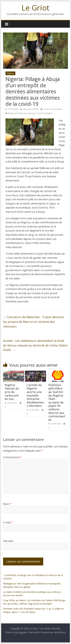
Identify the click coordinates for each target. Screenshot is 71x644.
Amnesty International (25, 113)
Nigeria (10, 73)
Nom (7, 504)
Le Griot (35, 8)
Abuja (11, 113)
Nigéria (49, 113)
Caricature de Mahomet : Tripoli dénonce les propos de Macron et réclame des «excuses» (33, 322)
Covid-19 (40, 113)
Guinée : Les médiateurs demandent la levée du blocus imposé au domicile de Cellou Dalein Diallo (35, 345)
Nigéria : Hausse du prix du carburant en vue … (12, 392)
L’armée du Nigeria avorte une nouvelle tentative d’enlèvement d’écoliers (35, 395)
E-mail (8, 522)
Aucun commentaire (51, 109)
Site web (8, 541)
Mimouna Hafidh (31, 109)
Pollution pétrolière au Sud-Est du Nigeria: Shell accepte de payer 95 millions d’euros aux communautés (57, 402)
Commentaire (12, 457)
